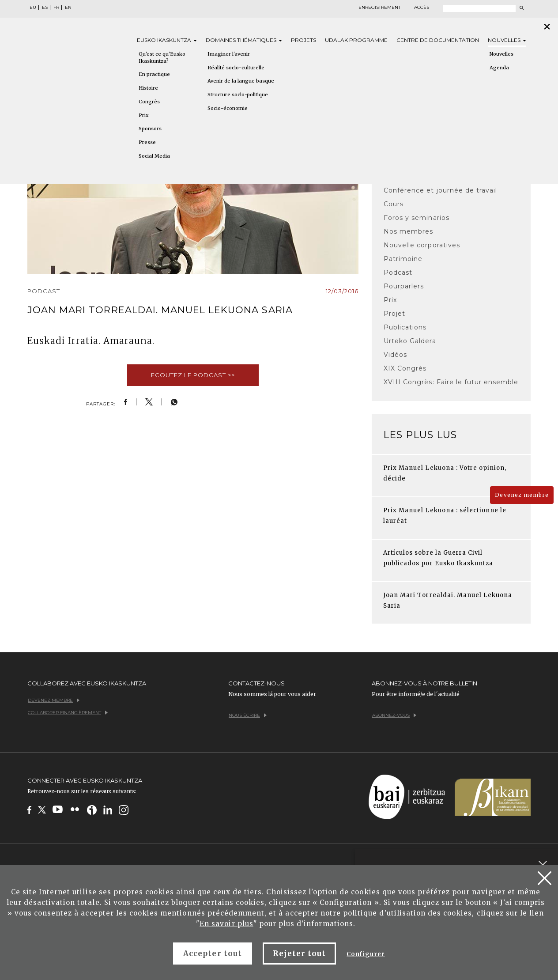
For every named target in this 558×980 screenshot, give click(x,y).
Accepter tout (213, 954)
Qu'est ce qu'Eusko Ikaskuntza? (162, 57)
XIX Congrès (405, 368)
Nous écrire (248, 715)
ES (45, 8)
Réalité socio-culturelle (236, 68)
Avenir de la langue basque (241, 81)
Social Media (154, 156)
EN (68, 8)
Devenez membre (522, 495)
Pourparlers (404, 286)
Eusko (167, 40)
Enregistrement (379, 8)
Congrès (149, 102)
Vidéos (395, 355)
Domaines (244, 40)
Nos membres (408, 231)
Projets (304, 40)
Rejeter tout (299, 954)
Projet (394, 314)
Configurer (366, 954)
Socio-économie (228, 108)
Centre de (438, 40)
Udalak (356, 40)
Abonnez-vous (394, 715)
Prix (144, 115)
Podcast (398, 272)
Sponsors (150, 129)
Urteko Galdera (410, 341)
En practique (154, 74)
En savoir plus (226, 924)
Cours (394, 204)
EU (33, 8)
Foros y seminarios (417, 218)
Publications (405, 327)
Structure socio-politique (238, 95)
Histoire (148, 88)
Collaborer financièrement (68, 713)
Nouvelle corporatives (422, 245)
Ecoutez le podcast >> (193, 375)
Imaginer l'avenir (229, 54)
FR (56, 8)
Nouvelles (507, 40)
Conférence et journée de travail (440, 190)
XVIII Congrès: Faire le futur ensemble (451, 382)
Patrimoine (403, 259)
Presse (147, 142)
